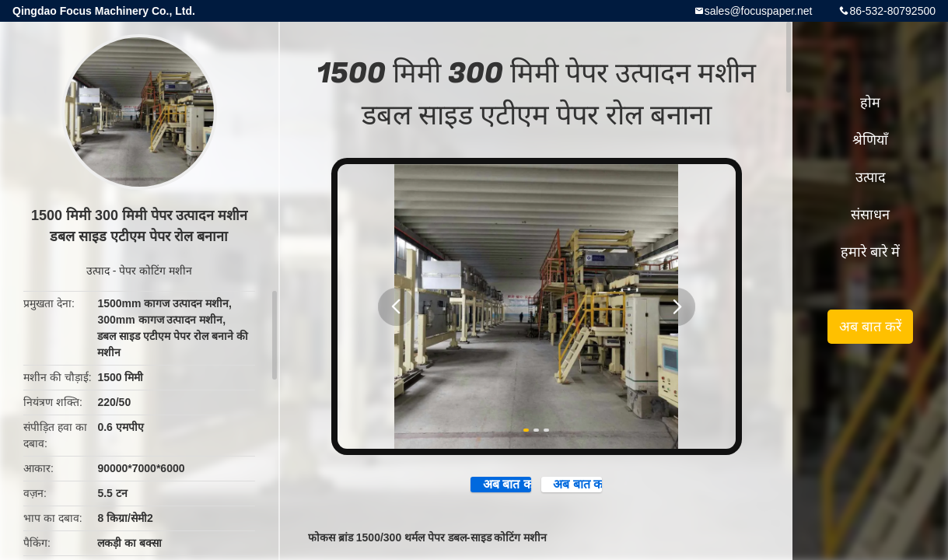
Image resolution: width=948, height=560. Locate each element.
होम (870, 103)
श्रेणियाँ (870, 140)
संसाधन (870, 215)
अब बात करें (472, 491)
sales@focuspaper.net (759, 11)
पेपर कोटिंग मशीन (156, 271)
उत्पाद (98, 271)
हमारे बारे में (870, 252)
